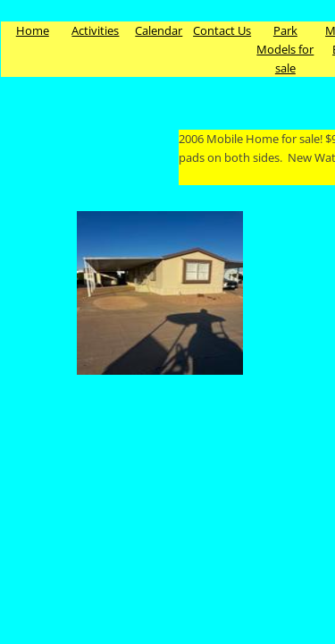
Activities (95, 30)
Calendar (159, 30)
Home (33, 30)
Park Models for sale (285, 49)
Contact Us (222, 30)
